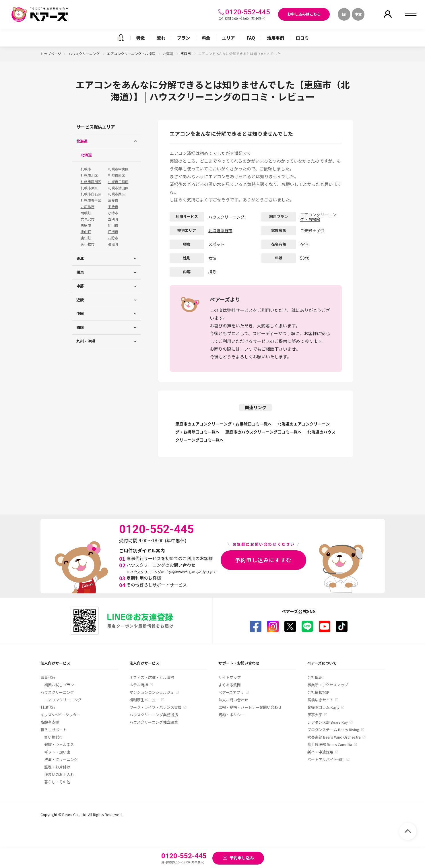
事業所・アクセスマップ (328, 685)
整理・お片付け (57, 767)
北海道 (168, 54)
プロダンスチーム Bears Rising (333, 730)
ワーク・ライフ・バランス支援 (156, 707)
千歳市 (113, 207)
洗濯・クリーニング (61, 759)
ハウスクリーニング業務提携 (154, 715)
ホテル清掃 (139, 685)
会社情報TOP (318, 692)
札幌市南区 (117, 175)
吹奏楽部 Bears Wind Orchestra (334, 737)
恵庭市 (186, 54)
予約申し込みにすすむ (263, 560)
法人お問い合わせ (233, 700)
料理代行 (48, 707)
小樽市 (113, 213)
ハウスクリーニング (85, 54)
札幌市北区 (89, 175)
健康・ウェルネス (59, 744)
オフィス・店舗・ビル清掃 (152, 677)
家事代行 (48, 677)
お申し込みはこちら (304, 14)
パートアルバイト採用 (326, 759)
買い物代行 (54, 737)
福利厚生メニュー (144, 700)
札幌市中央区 (118, 169)
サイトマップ (230, 677)
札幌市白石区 (91, 194)
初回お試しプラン (59, 685)
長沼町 (113, 244)
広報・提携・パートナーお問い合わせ (250, 707)
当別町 (113, 219)
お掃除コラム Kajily (323, 707)
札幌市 (86, 169)
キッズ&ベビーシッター (60, 715)
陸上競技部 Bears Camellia (330, 744)
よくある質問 (230, 685)
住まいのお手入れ (59, 774)
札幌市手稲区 (118, 182)
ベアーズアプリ (231, 692)
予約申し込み (242, 858)
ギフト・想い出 (57, 752)
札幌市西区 (117, 194)
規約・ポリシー (231, 715)
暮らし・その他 (57, 782)
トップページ (51, 54)
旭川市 (113, 225)
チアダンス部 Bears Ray (328, 722)
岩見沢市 (88, 219)
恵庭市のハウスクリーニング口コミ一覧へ (264, 432)
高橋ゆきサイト (320, 700)
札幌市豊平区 (91, 200)
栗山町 (86, 232)
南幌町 (86, 213)
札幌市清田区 (118, 188)
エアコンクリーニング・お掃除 (132, 54)
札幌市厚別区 (91, 182)
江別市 (113, 232)
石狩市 (113, 238)
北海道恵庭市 (220, 230)
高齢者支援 (50, 722)
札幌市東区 (89, 188)
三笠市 (113, 200)
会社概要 (315, 677)
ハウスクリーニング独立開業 (154, 722)
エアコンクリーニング (63, 700)
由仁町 (86, 238)
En (344, 14)
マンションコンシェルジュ (152, 692)
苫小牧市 (88, 244)
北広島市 (88, 207)
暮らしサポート (54, 730)
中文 (358, 14)
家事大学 (315, 715)
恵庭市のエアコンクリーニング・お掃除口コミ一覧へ (224, 424)
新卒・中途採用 (320, 752)
